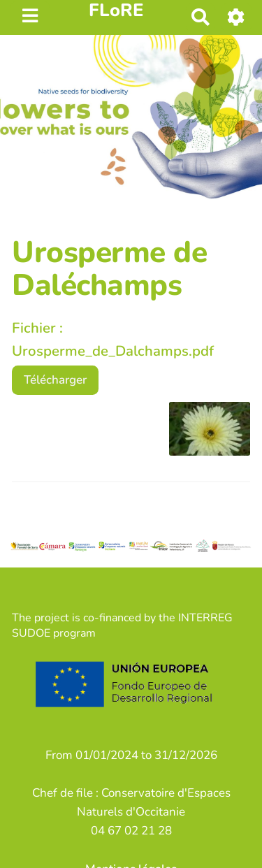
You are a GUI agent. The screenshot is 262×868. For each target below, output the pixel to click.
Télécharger (55, 380)
